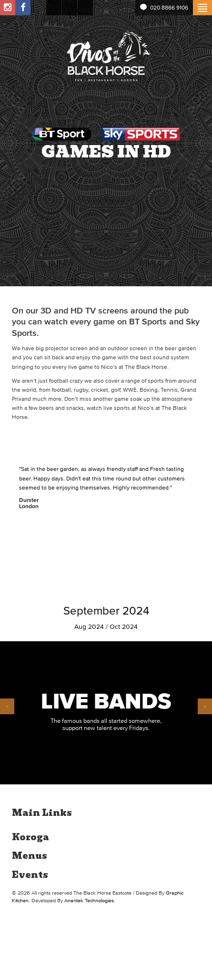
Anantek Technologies (89, 900)
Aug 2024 (89, 627)
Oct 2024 (124, 627)
